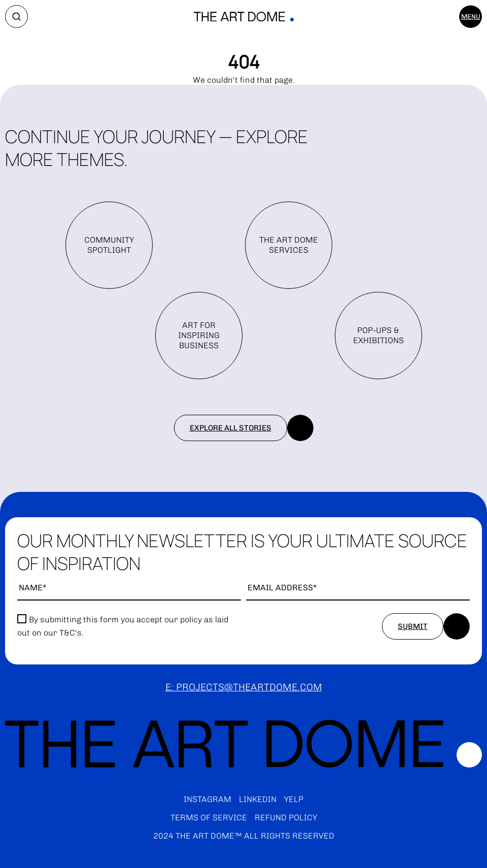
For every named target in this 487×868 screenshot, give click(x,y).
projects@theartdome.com (249, 687)
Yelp (294, 799)
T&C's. (72, 633)
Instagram (207, 799)
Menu (471, 16)
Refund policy (286, 817)
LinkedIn (258, 799)
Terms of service (209, 817)
